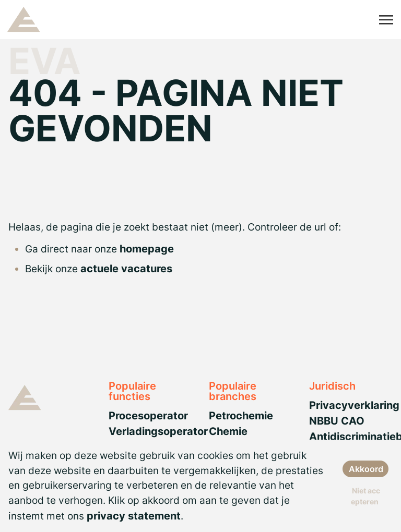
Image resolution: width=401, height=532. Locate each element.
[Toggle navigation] (387, 20)
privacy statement (134, 516)
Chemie (228, 431)
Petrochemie (241, 416)
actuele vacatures (126, 269)
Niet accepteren (365, 496)
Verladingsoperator (158, 431)
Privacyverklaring (354, 405)
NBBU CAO (337, 421)
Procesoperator (148, 416)
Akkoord (366, 469)
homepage (147, 249)
